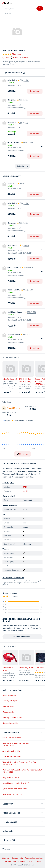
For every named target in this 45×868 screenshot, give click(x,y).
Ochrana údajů (17, 858)
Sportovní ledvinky (9, 695)
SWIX (25, 487)
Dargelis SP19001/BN (11, 778)
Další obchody (22, 166)
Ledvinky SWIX (8, 706)
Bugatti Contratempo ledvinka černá (16, 783)
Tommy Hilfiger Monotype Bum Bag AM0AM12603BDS (16, 744)
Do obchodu (35, 91)
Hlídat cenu (22, 454)
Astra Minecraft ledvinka (11, 751)
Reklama (22, 861)
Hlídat (14, 58)
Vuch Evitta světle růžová (12, 757)
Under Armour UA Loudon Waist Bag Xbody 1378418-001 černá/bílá (22, 771)
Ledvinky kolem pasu (10, 701)
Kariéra (38, 861)
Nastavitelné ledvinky (10, 723)
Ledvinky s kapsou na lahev (13, 718)
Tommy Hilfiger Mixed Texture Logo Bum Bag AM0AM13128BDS (19, 763)
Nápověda (5, 858)
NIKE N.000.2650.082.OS (12, 794)
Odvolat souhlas (10, 861)
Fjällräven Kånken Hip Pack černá (15, 789)
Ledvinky (7, 13)
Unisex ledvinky (8, 712)
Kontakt (30, 861)
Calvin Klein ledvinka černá (12, 738)
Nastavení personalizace (34, 858)
